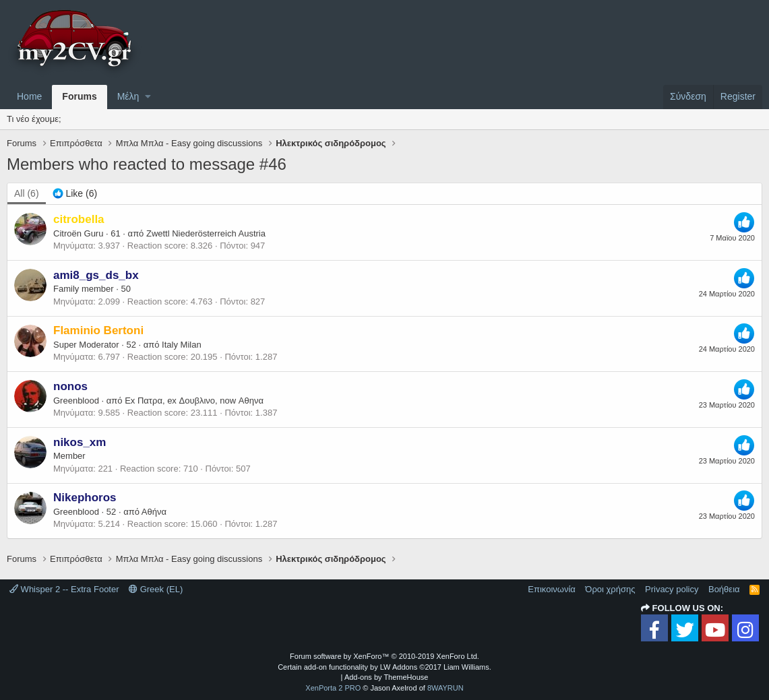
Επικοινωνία (552, 589)
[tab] (75, 194)
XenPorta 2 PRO (333, 688)
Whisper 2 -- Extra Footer (64, 589)
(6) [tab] (27, 193)
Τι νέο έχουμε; (34, 119)
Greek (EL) (156, 589)
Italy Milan (182, 345)
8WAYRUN (445, 688)
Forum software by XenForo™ (384, 656)
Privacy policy (672, 589)
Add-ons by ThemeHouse (387, 677)
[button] (148, 97)
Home (29, 96)
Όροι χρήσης (610, 589)
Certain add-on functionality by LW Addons (384, 667)
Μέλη (128, 96)
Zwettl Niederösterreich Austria (206, 233)
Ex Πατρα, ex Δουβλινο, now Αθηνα (194, 401)
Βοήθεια (724, 589)
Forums (79, 96)
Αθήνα (154, 512)
